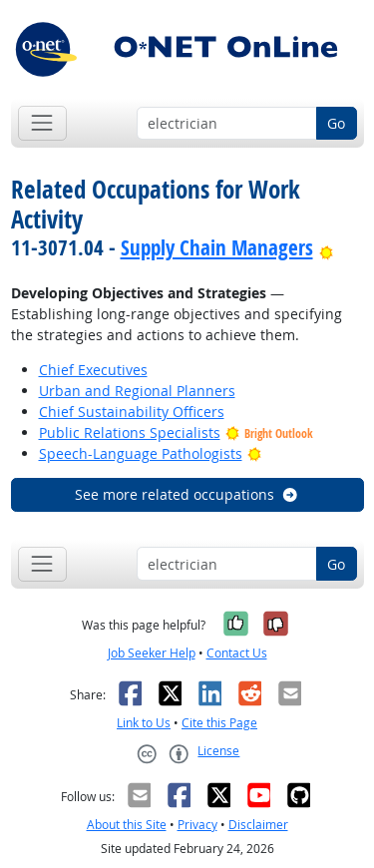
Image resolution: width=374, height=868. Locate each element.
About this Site (127, 825)
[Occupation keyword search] (227, 124)
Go (336, 123)
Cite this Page (219, 723)
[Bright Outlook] (327, 247)
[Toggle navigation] (42, 123)
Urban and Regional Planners (137, 391)
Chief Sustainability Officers (132, 412)
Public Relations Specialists (130, 433)
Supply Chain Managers (217, 247)
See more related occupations (187, 494)
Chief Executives (93, 370)
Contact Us (237, 653)
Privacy (197, 825)
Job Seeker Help (152, 653)
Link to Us (144, 723)
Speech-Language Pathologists (141, 453)
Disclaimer (258, 825)
